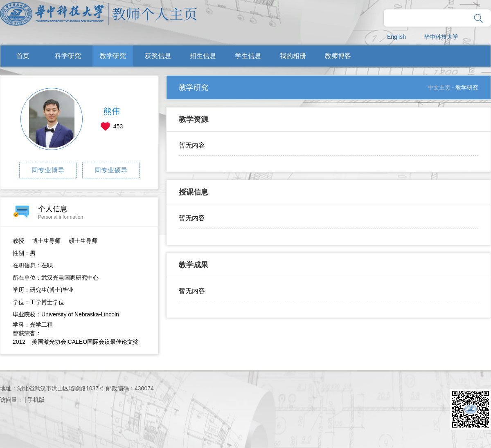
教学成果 (194, 265)
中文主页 (439, 87)
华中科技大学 (441, 37)
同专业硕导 (111, 170)
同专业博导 (48, 170)
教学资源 (194, 119)
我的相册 (293, 56)
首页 (23, 56)
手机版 (36, 400)
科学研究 (68, 56)
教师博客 (338, 56)
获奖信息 (158, 56)
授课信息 (194, 192)
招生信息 (203, 56)
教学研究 (113, 56)
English (396, 37)
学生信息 (248, 56)
